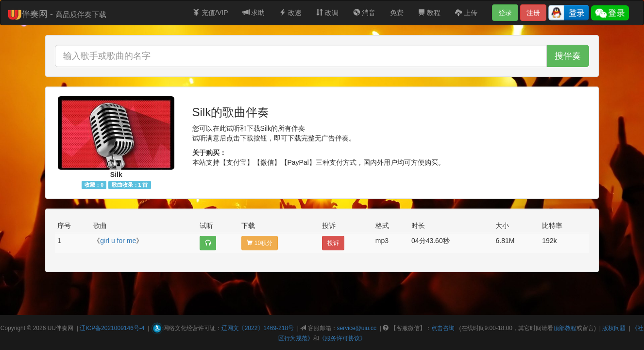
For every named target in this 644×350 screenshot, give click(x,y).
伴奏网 (65, 328)
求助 (254, 13)
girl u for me (118, 241)
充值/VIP (210, 13)
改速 (290, 13)
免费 (397, 13)
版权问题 (614, 328)
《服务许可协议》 (342, 338)
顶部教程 (565, 328)
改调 (327, 13)
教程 (429, 13)
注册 (533, 13)
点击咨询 (443, 328)
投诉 (333, 243)
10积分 (260, 243)
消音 (364, 13)
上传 (466, 13)
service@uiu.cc (357, 328)
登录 (505, 13)
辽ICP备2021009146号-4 (112, 328)
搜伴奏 (568, 56)
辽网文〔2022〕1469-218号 (258, 328)
